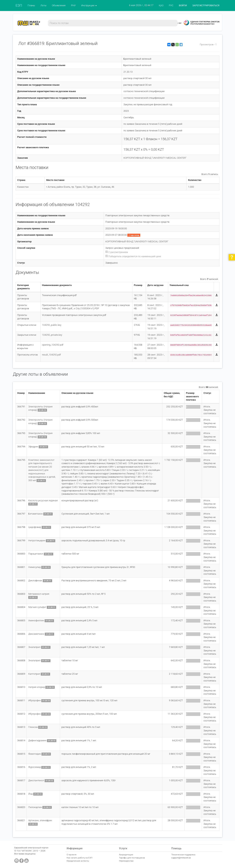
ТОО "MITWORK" (24, 851)
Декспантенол (36, 780)
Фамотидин (35, 754)
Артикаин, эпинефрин (40, 820)
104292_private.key (52, 335)
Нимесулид (34, 567)
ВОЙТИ (183, 5)
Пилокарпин (35, 807)
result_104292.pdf (51, 355)
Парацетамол (36, 554)
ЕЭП (19, 5)
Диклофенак (35, 580)
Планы (31, 5)
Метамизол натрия (39, 594)
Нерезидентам (126, 861)
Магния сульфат (37, 607)
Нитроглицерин (37, 540)
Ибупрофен (35, 700)
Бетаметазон (35, 514)
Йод (30, 794)
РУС (171, 5)
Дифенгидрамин (37, 740)
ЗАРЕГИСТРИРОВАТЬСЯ (206, 5)
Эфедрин (33, 447)
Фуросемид (35, 767)
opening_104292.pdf (53, 345)
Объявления (59, 5)
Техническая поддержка (183, 855)
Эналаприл (34, 647)
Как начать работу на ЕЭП (79, 858)
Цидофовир (35, 527)
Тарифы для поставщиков (132, 858)
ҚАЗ (161, 5)
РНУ (73, 5)
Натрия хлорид (37, 687)
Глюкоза (33, 727)
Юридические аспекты (78, 861)
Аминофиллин (36, 620)
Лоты (43, 5)
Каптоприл (34, 674)
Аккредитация (126, 855)
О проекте (72, 855)
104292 (82, 205)
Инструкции (89, 5)
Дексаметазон (36, 634)
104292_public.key (52, 325)
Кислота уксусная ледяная (43, 500)
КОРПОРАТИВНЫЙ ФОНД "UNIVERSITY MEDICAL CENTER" (155, 158)
